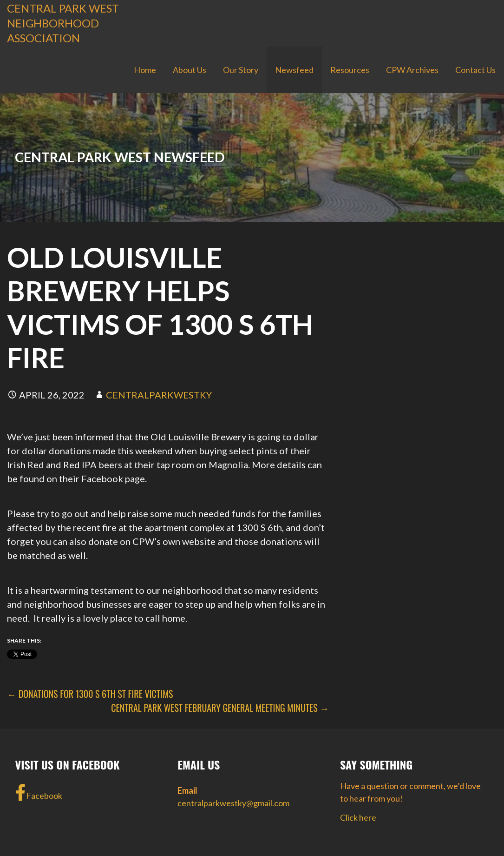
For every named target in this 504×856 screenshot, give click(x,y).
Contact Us (475, 70)
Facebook (39, 793)
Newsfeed (294, 70)
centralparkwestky (159, 395)
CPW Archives (412, 70)
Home (145, 70)
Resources (350, 70)
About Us (190, 70)
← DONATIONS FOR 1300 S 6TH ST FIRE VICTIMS (90, 694)
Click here (358, 817)
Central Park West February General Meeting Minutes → (220, 708)
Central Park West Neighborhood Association (63, 23)
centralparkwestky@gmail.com (233, 803)
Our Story (241, 70)
